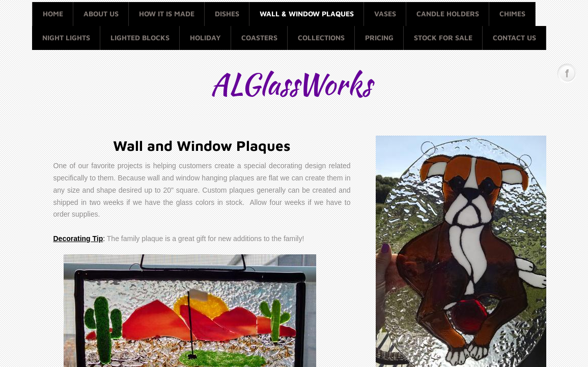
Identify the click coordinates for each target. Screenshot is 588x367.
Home (53, 14)
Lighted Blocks (140, 37)
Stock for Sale (443, 37)
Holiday (205, 37)
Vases (385, 14)
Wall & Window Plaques (307, 14)
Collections (321, 37)
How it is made (167, 14)
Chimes (512, 14)
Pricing (379, 37)
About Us (101, 14)
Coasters (259, 37)
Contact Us (514, 37)
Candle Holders (448, 14)
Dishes (227, 14)
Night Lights (66, 37)
